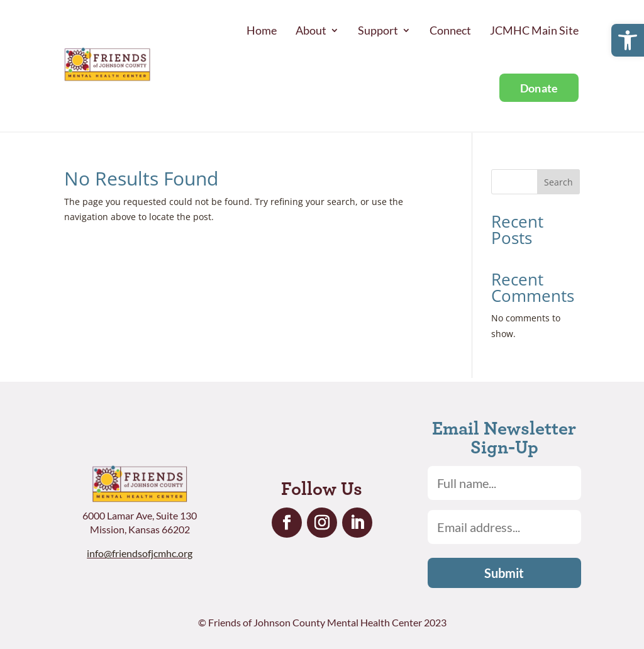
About (311, 30)
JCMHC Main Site (534, 30)
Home (262, 30)
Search (558, 182)
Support (378, 30)
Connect (450, 30)
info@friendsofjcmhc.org (140, 553)
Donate (539, 88)
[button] (628, 40)
